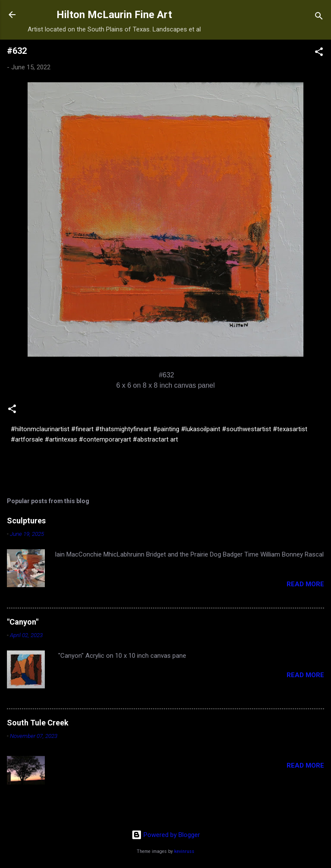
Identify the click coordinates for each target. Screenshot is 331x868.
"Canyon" (23, 622)
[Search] (319, 17)
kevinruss (184, 851)
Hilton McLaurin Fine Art (114, 15)
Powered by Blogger (166, 835)
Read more (305, 584)
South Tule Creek (38, 723)
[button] (319, 53)
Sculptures (26, 521)
